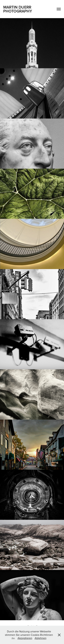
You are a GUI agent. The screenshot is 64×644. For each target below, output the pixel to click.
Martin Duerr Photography (18, 9)
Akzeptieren (25, 638)
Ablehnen (41, 638)
